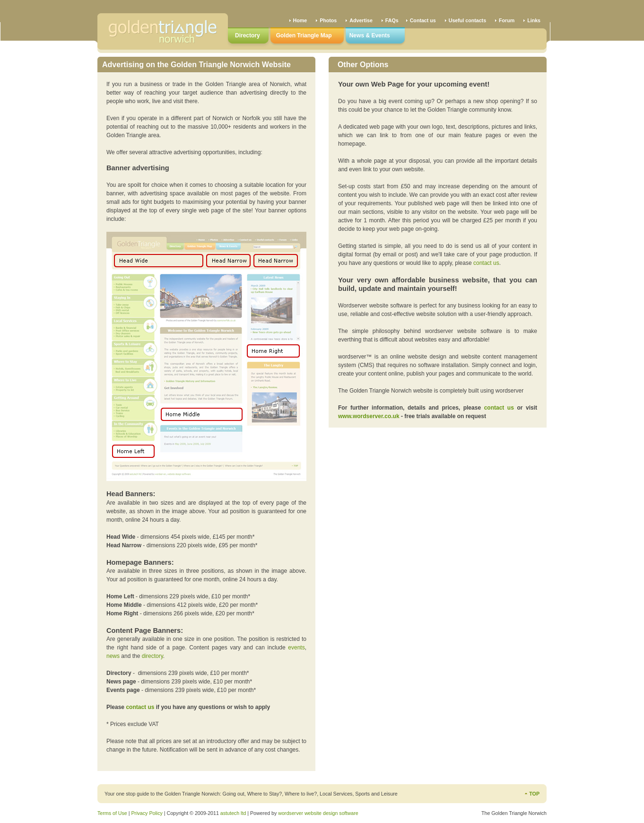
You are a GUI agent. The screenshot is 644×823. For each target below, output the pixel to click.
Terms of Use (112, 813)
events (296, 648)
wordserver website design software (318, 813)
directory (152, 656)
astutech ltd (233, 813)
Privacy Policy (147, 813)
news (113, 656)
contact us (486, 263)
